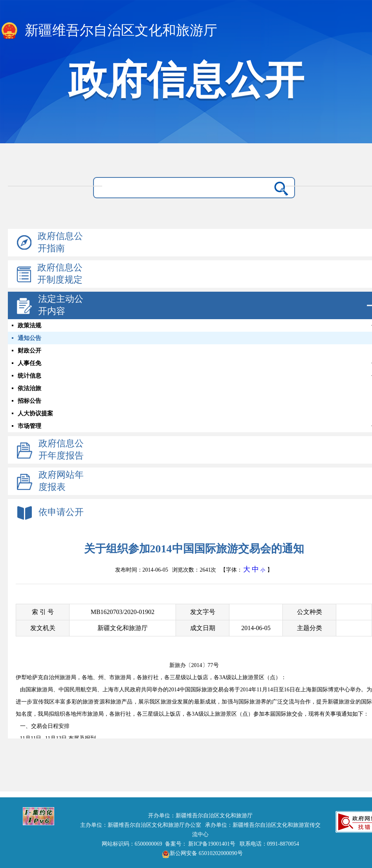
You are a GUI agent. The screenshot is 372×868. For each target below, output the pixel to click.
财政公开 (29, 351)
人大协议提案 (35, 413)
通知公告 (29, 338)
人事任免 (29, 363)
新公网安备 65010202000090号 (200, 853)
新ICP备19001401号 (212, 844)
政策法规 (29, 325)
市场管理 (29, 426)
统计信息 (29, 376)
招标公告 (29, 401)
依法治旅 (29, 388)
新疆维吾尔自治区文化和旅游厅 (109, 31)
